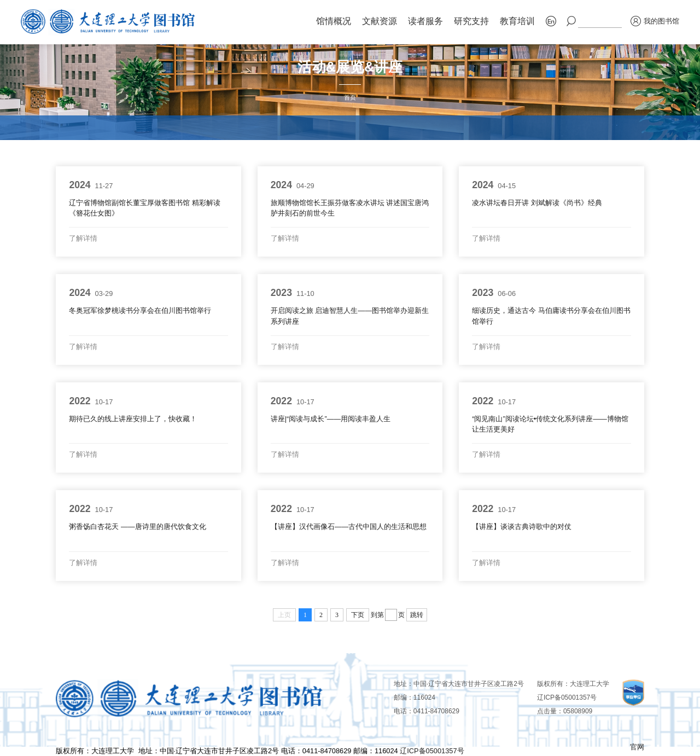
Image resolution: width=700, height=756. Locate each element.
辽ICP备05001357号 (567, 697)
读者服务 (425, 21)
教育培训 (517, 21)
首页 (350, 97)
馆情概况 (334, 21)
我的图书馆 (655, 21)
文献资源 (380, 21)
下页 (358, 615)
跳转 (417, 615)
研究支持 (471, 21)
